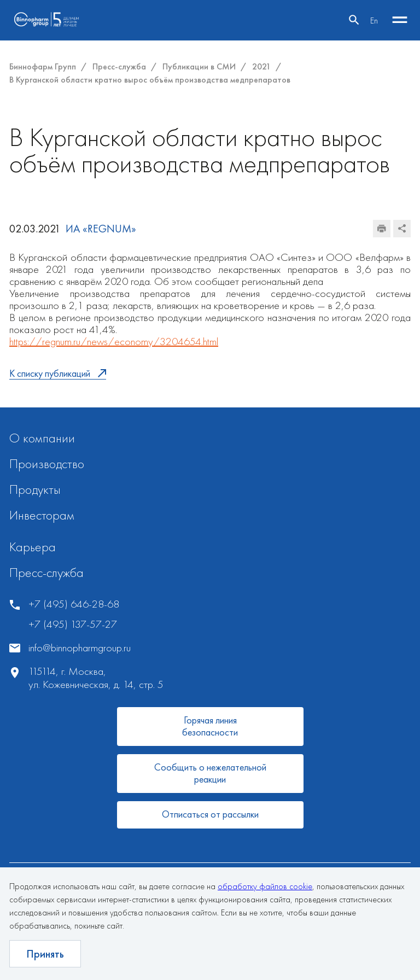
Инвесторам (42, 515)
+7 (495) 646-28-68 (74, 604)
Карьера (33, 547)
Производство (47, 463)
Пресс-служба (46, 572)
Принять (45, 954)
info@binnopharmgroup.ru (80, 648)
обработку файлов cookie (265, 886)
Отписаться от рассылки (210, 814)
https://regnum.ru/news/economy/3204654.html (114, 341)
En (374, 21)
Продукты (35, 489)
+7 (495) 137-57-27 (73, 624)
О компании (42, 438)
